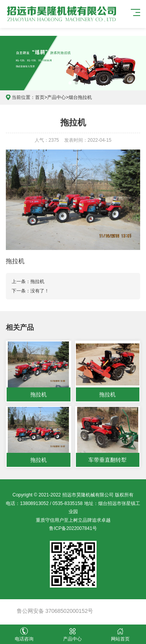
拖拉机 (37, 282)
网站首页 (121, 634)
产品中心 (56, 97)
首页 (40, 97)
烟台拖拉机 (80, 97)
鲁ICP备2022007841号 (73, 528)
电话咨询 (24, 634)
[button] (70, 83)
